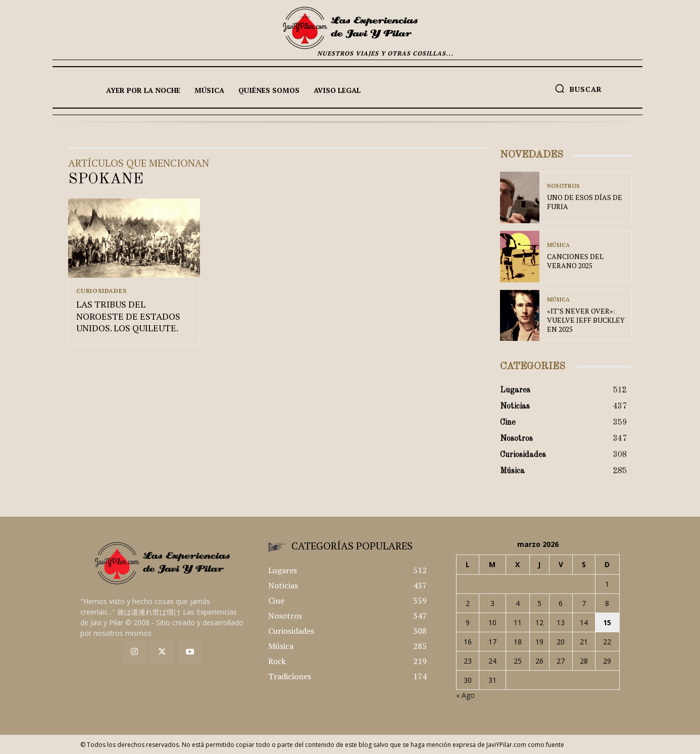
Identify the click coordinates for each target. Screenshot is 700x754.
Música (558, 245)
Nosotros (563, 186)
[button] (578, 88)
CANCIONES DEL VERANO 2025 (575, 261)
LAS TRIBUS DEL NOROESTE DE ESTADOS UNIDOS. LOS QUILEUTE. (128, 316)
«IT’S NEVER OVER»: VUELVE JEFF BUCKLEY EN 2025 (586, 320)
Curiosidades (102, 291)
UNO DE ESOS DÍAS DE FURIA (585, 202)
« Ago (465, 695)
